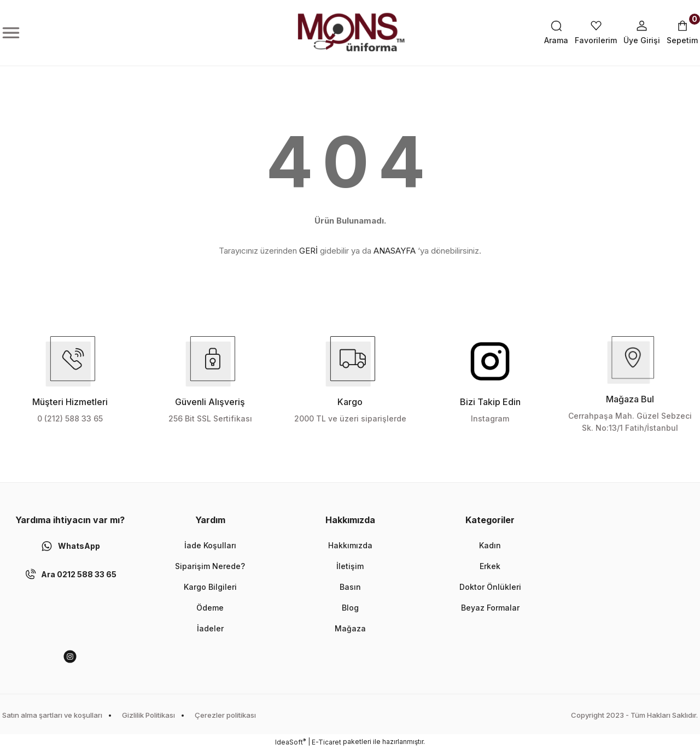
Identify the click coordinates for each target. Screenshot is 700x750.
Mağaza (350, 628)
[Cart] (682, 33)
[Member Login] (642, 33)
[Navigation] (11, 33)
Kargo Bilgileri (210, 587)
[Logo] (350, 33)
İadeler (210, 628)
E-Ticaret (326, 742)
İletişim (350, 566)
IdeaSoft (290, 742)
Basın (350, 587)
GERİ (308, 251)
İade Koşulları (210, 545)
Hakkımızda (350, 545)
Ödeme (210, 608)
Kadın (490, 545)
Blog (350, 608)
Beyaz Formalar (490, 608)
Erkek (490, 566)
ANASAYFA (395, 251)
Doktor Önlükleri (490, 587)
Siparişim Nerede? (210, 566)
